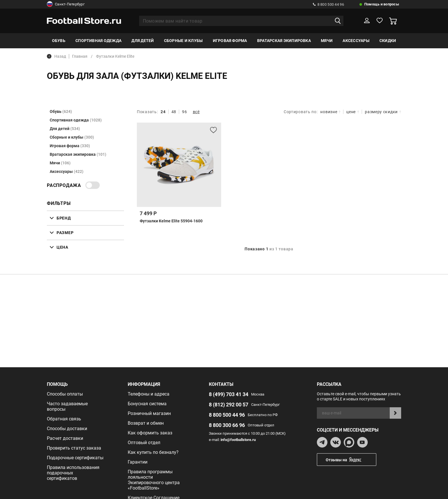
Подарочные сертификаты (75, 458)
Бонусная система (147, 404)
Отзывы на (351, 460)
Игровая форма (230, 41)
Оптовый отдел (144, 443)
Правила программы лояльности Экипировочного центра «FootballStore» (154, 480)
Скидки (388, 41)
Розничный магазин (149, 413)
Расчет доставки (65, 438)
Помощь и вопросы (382, 4)
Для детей (143, 41)
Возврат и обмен (146, 423)
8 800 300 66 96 (227, 425)
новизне (330, 112)
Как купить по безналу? (153, 452)
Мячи (327, 41)
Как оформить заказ (150, 433)
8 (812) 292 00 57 (229, 405)
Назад (56, 56)
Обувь (59, 41)
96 (184, 112)
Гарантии (138, 462)
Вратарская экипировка (284, 41)
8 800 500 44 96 (328, 4)
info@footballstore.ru (238, 440)
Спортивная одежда (98, 41)
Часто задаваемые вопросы (67, 406)
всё (196, 112)
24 (163, 112)
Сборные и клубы (183, 41)
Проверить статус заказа (74, 448)
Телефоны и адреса (149, 394)
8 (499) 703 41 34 (229, 394)
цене (353, 112)
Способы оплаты (65, 394)
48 (174, 112)
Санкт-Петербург (66, 4)
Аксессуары (356, 41)
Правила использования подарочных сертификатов (73, 473)
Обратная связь (64, 419)
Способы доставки (67, 429)
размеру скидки (383, 112)
